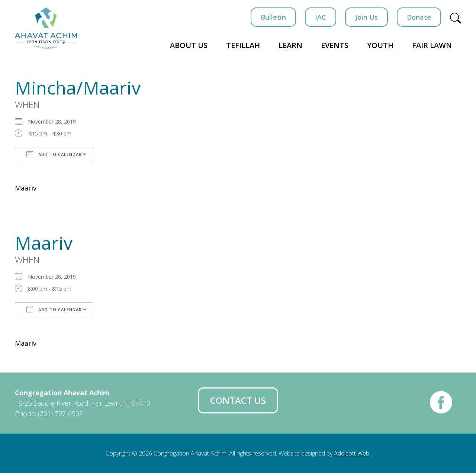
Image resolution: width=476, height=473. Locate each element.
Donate (419, 17)
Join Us (366, 17)
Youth (380, 45)
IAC (321, 17)
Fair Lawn (432, 45)
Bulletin (273, 17)
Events (335, 45)
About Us (189, 45)
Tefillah (243, 45)
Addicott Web (352, 453)
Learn (290, 45)
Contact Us (238, 400)
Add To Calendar (54, 154)
